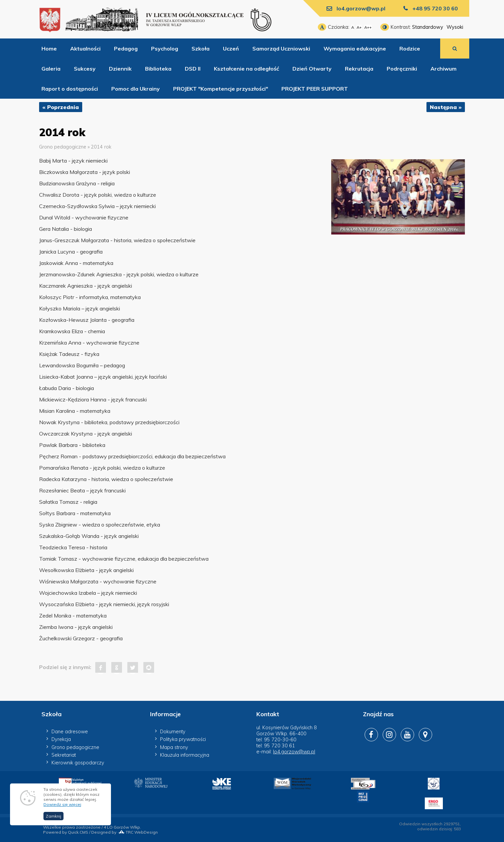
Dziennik (120, 69)
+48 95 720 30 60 (435, 8)
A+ (359, 27)
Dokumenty (173, 732)
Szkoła (201, 49)
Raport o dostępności (70, 89)
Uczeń (231, 49)
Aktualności (85, 49)
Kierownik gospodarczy (78, 763)
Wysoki (455, 27)
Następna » (446, 107)
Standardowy (428, 27)
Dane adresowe (70, 732)
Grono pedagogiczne (63, 147)
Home (49, 49)
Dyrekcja (61, 739)
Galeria (51, 69)
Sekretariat (64, 755)
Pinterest (149, 667)
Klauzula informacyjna (185, 755)
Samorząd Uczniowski (281, 49)
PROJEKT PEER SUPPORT (315, 89)
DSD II (193, 69)
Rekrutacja (359, 69)
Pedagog (126, 49)
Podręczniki (402, 69)
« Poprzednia (61, 107)
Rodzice (410, 49)
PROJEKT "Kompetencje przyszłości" (221, 89)
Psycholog (165, 49)
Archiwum (444, 69)
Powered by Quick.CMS (66, 832)
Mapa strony (174, 747)
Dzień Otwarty (312, 69)
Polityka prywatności (183, 739)
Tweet (133, 667)
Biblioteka (158, 69)
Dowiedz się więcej (62, 804)
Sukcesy (85, 69)
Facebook (101, 667)
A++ (368, 27)
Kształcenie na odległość (246, 69)
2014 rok (101, 147)
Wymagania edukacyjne (355, 49)
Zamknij (53, 816)
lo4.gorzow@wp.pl (361, 8)
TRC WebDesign (138, 832)
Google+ (117, 667)
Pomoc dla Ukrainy (136, 89)
